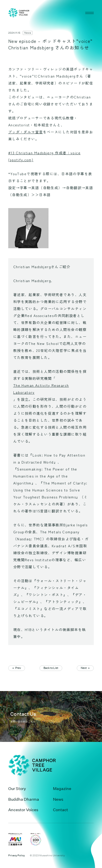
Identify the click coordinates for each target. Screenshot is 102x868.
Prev (18, 668)
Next (84, 668)
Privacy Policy (16, 856)
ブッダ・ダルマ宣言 (26, 132)
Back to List (51, 668)
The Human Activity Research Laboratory (41, 389)
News (28, 33)
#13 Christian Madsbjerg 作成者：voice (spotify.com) (44, 156)
